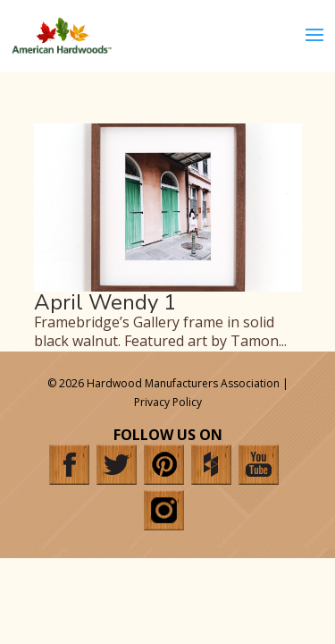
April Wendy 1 (105, 302)
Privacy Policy (168, 402)
